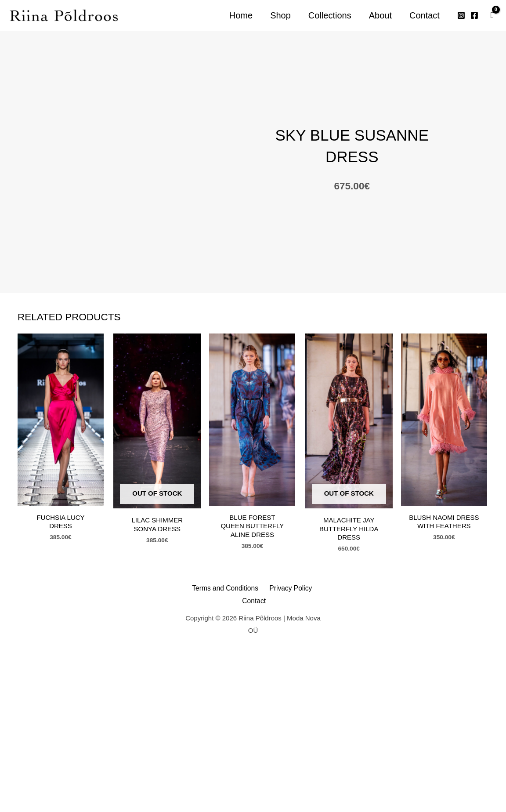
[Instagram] (461, 15)
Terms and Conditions (215, 768)
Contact (312, 768)
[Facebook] (474, 15)
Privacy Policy (273, 768)
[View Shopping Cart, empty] (492, 15)
